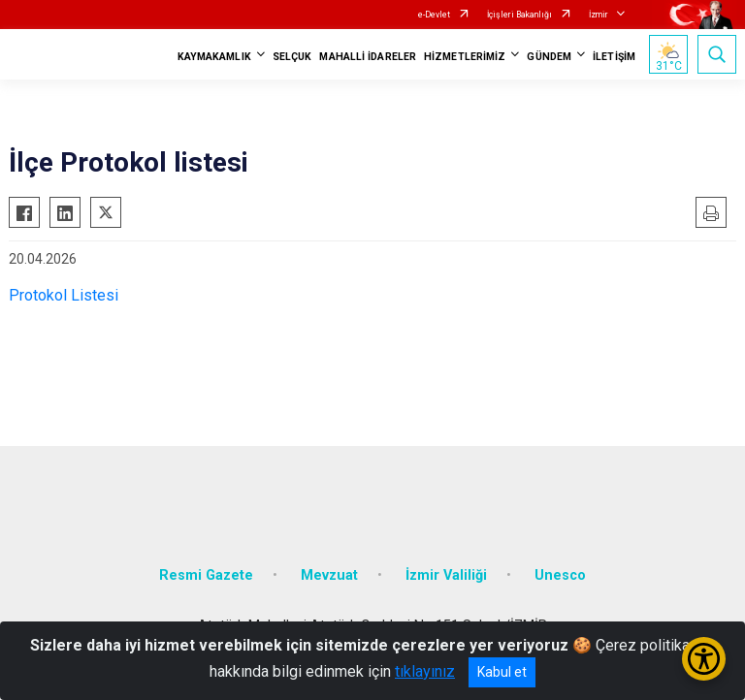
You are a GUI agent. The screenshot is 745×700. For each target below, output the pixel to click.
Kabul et (502, 672)
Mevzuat (329, 575)
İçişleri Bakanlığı (519, 15)
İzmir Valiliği (446, 575)
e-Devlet (434, 15)
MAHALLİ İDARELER (368, 57)
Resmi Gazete (206, 575)
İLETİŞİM (614, 57)
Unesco (560, 575)
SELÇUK (292, 57)
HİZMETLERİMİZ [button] (465, 57)
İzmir (599, 15)
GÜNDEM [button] (549, 57)
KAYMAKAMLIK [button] (214, 57)
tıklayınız (425, 671)
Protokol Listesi (64, 295)
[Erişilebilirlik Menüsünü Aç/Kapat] (704, 659)
